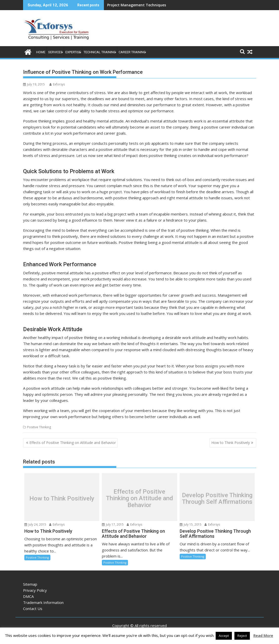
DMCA (28, 596)
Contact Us (33, 609)
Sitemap (30, 584)
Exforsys (57, 84)
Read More (263, 635)
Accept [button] (224, 636)
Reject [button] (242, 636)
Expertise (73, 52)
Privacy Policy (35, 590)
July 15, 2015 (191, 524)
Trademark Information (43, 602)
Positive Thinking (39, 427)
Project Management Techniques (137, 5)
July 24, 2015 (35, 524)
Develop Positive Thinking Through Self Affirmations (217, 498)
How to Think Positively (231, 443)
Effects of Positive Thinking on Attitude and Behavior (73, 443)
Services (55, 52)
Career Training (132, 52)
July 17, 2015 (113, 524)
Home (41, 52)
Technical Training (100, 52)
